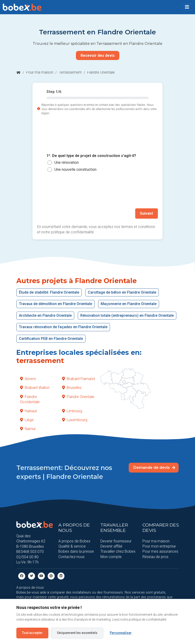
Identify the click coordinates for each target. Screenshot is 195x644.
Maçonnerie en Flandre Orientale (129, 304)
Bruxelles (72, 388)
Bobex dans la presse (76, 551)
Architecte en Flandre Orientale (45, 315)
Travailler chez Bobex (118, 551)
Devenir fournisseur (116, 541)
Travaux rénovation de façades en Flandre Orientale (63, 327)
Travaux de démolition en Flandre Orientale (55, 304)
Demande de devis (154, 468)
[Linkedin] (61, 576)
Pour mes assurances (160, 551)
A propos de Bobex (74, 541)
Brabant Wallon (35, 388)
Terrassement (70, 72)
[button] (187, 7)
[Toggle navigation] (187, 7)
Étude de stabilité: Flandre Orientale (49, 292)
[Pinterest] (51, 576)
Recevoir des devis (98, 55)
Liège (27, 420)
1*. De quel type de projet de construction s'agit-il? (91, 156)
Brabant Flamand (78, 379)
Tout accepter (32, 633)
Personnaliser (121, 633)
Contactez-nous (71, 557)
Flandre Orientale (78, 397)
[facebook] (22, 576)
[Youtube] (41, 576)
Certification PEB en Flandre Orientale (51, 338)
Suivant (147, 213)
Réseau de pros (155, 557)
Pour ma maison (40, 72)
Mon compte (111, 557)
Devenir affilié (111, 546)
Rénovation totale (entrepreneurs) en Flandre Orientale (127, 315)
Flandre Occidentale (30, 399)
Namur (28, 429)
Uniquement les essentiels (77, 633)
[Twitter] (32, 576)
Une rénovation (67, 162)
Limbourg (72, 411)
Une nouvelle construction (75, 169)
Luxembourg (75, 420)
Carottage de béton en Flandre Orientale (122, 292)
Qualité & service (72, 546)
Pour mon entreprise (159, 546)
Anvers (28, 379)
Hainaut (28, 411)
